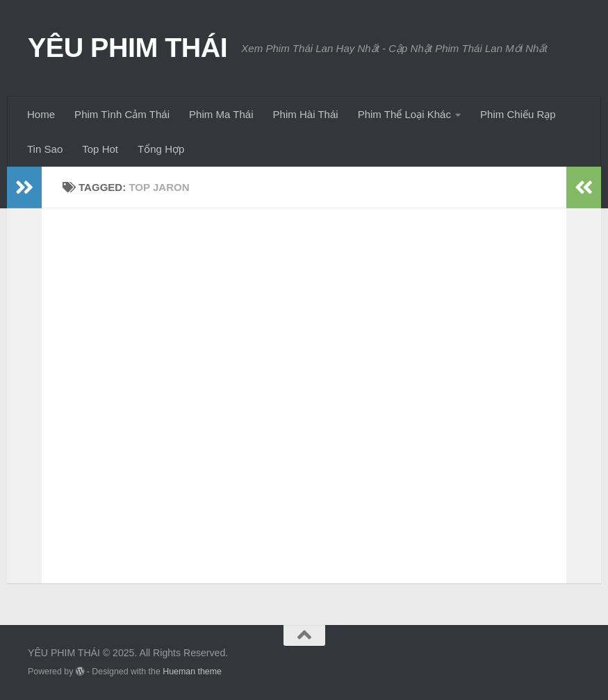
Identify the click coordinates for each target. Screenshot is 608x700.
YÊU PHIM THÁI (128, 47)
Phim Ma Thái (221, 114)
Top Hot (100, 149)
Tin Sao (45, 149)
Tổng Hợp (161, 149)
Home (41, 114)
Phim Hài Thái (306, 114)
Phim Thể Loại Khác (404, 114)
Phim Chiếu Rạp (518, 114)
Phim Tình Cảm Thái (122, 114)
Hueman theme (192, 672)
